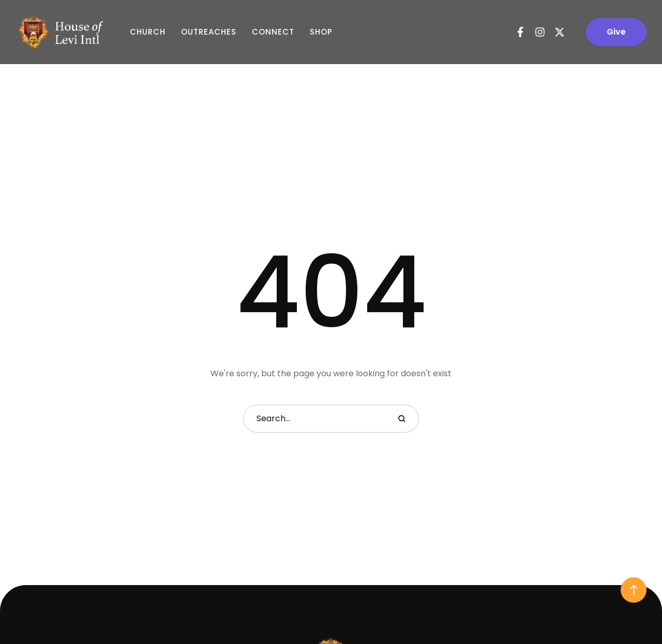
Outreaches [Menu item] (209, 32)
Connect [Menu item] (273, 32)
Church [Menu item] (148, 32)
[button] (616, 32)
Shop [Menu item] (321, 32)
